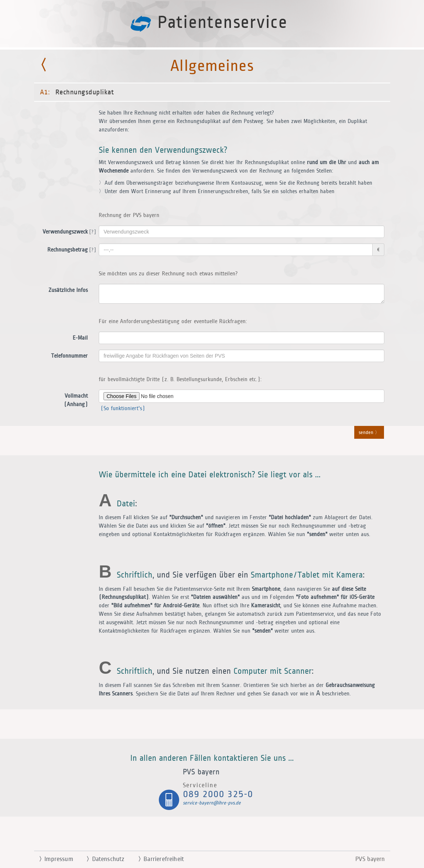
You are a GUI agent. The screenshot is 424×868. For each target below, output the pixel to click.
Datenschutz (103, 859)
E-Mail (80, 338)
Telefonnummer (69, 356)
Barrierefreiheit (158, 859)
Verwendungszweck (68, 232)
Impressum (53, 859)
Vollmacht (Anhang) (76, 400)
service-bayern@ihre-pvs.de (212, 803)
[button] (212, 434)
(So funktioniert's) (122, 408)
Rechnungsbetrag (70, 250)
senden (369, 433)
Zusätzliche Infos (68, 290)
